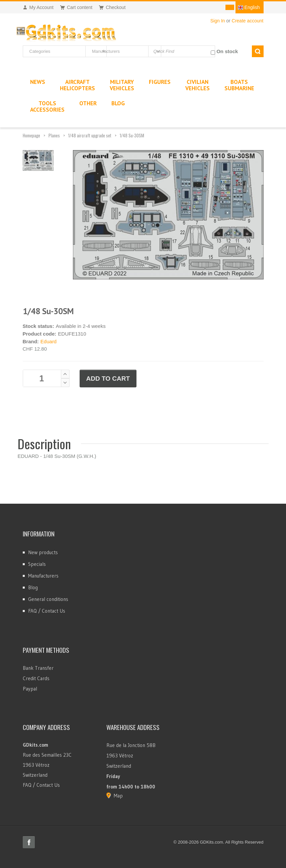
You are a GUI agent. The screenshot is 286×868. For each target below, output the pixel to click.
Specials (37, 564)
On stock (227, 51)
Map (118, 796)
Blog (33, 587)
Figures (160, 82)
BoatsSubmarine (239, 85)
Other (88, 103)
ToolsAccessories (47, 106)
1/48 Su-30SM (132, 135)
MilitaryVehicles (122, 85)
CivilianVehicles (198, 85)
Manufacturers (43, 576)
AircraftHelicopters (77, 85)
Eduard (49, 341)
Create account (248, 21)
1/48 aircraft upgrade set (90, 135)
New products (43, 552)
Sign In (218, 21)
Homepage (31, 135)
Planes (54, 135)
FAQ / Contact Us (47, 611)
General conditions (48, 599)
